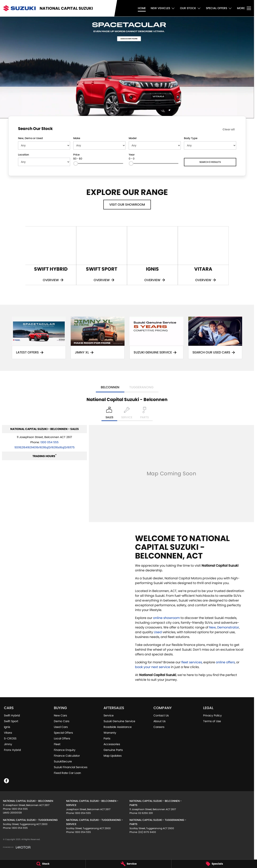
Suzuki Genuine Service (119, 721)
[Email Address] (45, 447)
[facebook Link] (6, 781)
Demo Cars (62, 721)
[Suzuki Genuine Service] (156, 338)
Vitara (8, 733)
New (212, 627)
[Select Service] (127, 414)
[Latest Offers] (39, 338)
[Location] (109, 414)
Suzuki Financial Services (71, 767)
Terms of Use (212, 721)
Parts (107, 738)
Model (133, 138)
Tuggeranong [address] (141, 387)
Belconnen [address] (110, 387)
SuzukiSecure (63, 761)
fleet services (192, 662)
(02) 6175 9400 (147, 832)
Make (77, 138)
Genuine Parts (113, 750)
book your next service (153, 667)
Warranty (110, 733)
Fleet (57, 744)
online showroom (166, 618)
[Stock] (43, 864)
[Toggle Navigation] (244, 8)
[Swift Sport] (102, 256)
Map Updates (113, 756)
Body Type (191, 138)
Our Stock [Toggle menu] (190, 8)
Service (109, 715)
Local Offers (62, 738)
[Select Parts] (144, 414)
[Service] (128, 864)
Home (142, 8)
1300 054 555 (49, 442)
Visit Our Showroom (127, 205)
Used (158, 632)
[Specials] (214, 864)
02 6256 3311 (146, 813)
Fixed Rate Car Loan (67, 773)
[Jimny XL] (98, 338)
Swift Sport (11, 721)
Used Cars (61, 727)
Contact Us (161, 715)
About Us (159, 721)
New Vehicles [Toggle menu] (163, 8)
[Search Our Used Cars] (215, 338)
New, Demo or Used (30, 138)
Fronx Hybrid (12, 750)
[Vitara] (203, 256)
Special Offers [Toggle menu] (219, 8)
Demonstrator (228, 627)
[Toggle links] (17, 847)
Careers (159, 727)
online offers (225, 662)
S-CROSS (10, 738)
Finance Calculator (67, 756)
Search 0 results (210, 162)
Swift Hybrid (12, 715)
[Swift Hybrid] (51, 256)
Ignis (7, 727)
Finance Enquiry (65, 750)
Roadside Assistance (118, 727)
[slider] (76, 163)
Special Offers (63, 733)
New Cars (60, 715)
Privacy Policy (212, 715)
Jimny (8, 744)
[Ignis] (152, 256)
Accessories (112, 744)
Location (23, 155)
